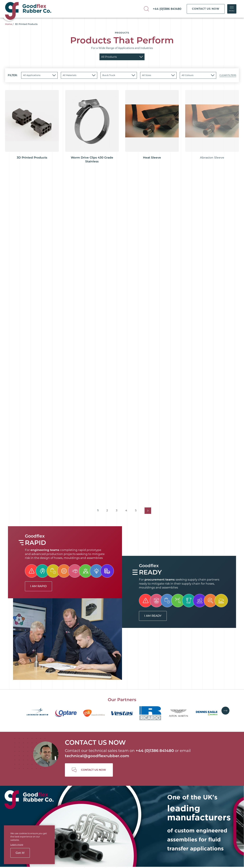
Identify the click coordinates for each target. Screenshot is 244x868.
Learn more (17, 844)
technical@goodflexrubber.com (97, 756)
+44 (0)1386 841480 (167, 9)
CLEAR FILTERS (228, 75)
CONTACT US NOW (206, 9)
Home (9, 24)
